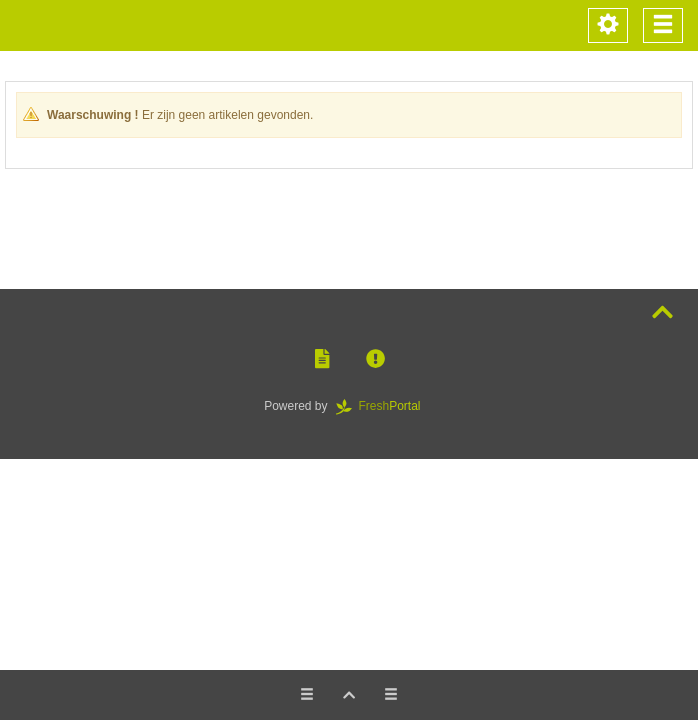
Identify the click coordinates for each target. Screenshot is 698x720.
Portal (385, 406)
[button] (322, 359)
